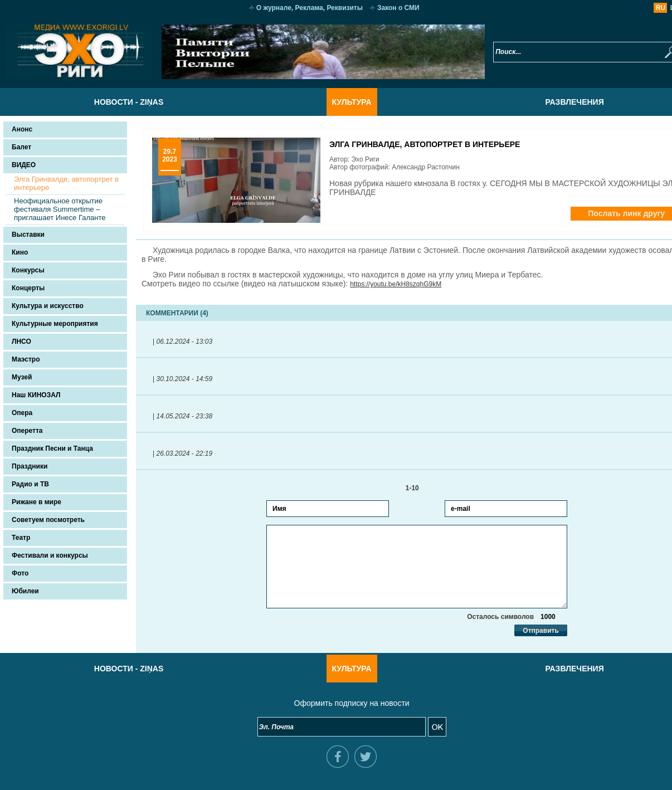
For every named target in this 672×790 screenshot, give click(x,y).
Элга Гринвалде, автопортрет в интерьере (66, 183)
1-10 (401, 488)
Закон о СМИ (383, 8)
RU (629, 8)
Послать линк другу (595, 213)
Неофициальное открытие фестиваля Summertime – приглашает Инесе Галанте (60, 209)
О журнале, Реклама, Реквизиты (294, 8)
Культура (336, 102)
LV (643, 8)
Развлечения (559, 102)
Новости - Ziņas (113, 102)
